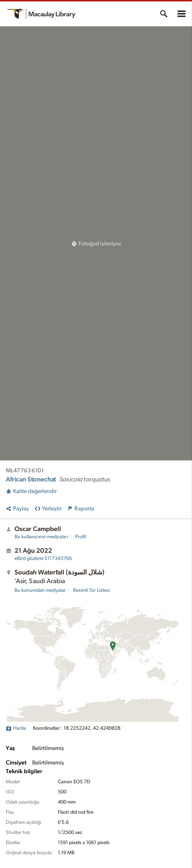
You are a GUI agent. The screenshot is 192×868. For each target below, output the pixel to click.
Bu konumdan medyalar (40, 590)
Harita (16, 728)
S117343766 (43, 559)
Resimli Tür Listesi (91, 590)
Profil (81, 537)
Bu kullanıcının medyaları (41, 537)
